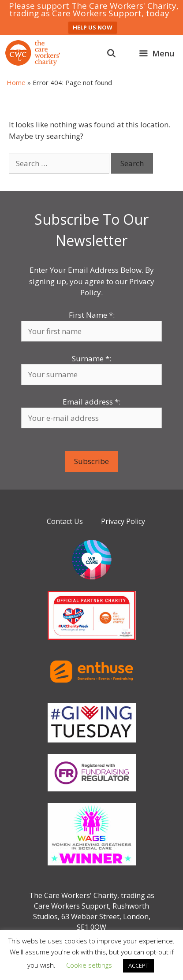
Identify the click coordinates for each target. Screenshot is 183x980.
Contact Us (65, 521)
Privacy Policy (123, 521)
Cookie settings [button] (89, 965)
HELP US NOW (93, 27)
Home (16, 82)
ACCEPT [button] (138, 965)
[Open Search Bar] (111, 53)
